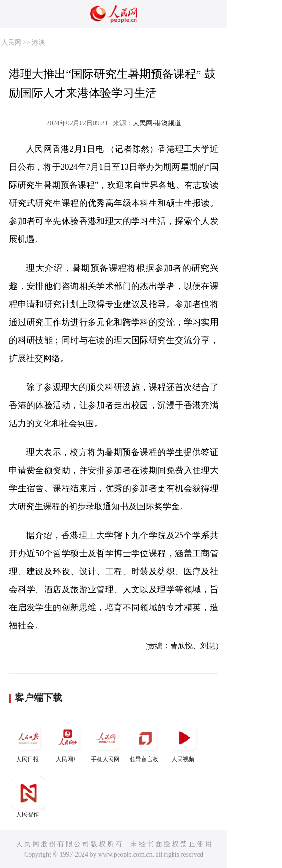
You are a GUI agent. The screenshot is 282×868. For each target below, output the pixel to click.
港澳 (38, 42)
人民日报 (28, 742)
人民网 (11, 42)
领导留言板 (145, 742)
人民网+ (67, 742)
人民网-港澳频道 (157, 123)
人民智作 (28, 797)
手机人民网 (106, 742)
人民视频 (184, 742)
